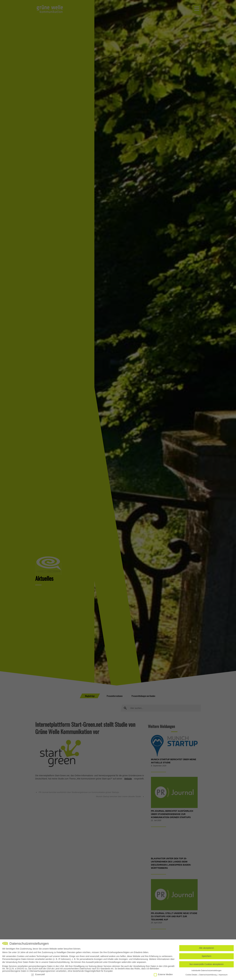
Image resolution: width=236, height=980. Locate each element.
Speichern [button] (206, 956)
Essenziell (38, 974)
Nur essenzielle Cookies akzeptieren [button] (206, 964)
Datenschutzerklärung (59, 962)
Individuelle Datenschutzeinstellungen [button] (207, 971)
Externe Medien (163, 974)
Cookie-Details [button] (192, 975)
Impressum (223, 975)
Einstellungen (115, 962)
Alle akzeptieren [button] (206, 948)
